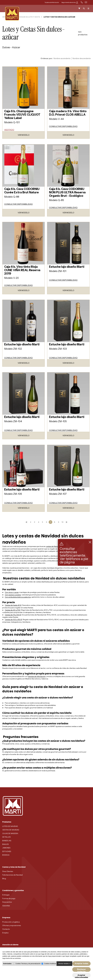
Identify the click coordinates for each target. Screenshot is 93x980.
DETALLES (6, 837)
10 (63, 522)
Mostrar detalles (64, 968)
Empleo (5, 933)
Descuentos (7, 902)
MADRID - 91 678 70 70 (11, 949)
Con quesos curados (13, 595)
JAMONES (6, 848)
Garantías (6, 906)
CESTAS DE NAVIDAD (11, 830)
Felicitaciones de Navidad (12, 875)
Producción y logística (11, 922)
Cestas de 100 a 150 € (13, 620)
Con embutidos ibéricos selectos (18, 597)
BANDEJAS (7, 841)
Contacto (6, 929)
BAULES (6, 844)
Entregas (6, 895)
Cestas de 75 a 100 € (13, 615)
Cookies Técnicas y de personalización (28, 968)
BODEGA (6, 855)
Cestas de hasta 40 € (13, 605)
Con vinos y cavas (12, 592)
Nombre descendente (82, 58)
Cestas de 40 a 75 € (13, 610)
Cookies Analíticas (50, 968)
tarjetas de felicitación (37, 676)
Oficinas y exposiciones (12, 925)
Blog (4, 879)
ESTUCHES (7, 851)
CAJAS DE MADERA (10, 833)
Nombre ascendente (62, 58)
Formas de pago (9, 898)
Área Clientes (8, 871)
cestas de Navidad (53, 546)
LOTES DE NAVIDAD (10, 826)
